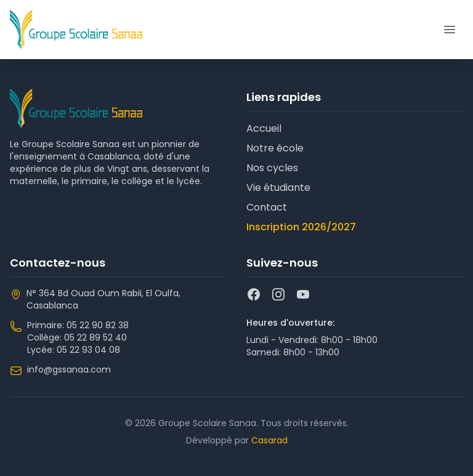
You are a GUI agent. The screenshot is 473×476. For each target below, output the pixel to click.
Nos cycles (272, 168)
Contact (267, 207)
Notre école (275, 148)
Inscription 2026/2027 (301, 227)
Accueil (264, 128)
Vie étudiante (278, 188)
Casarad (269, 440)
